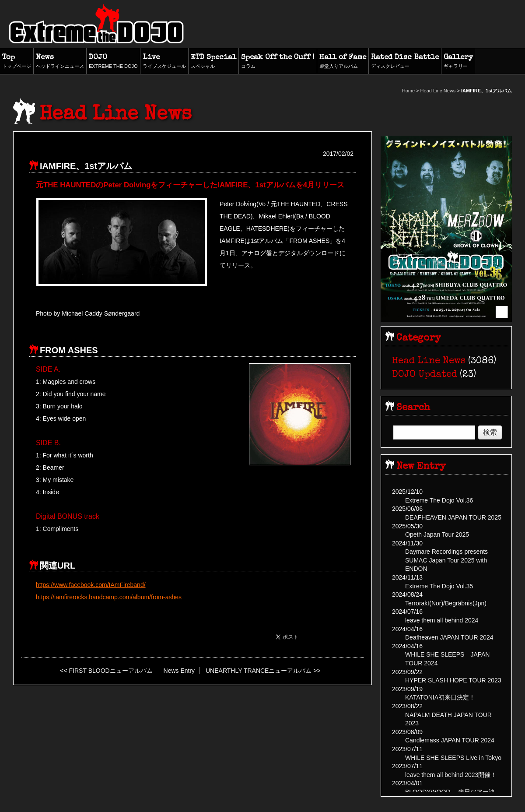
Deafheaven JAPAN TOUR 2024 (449, 637)
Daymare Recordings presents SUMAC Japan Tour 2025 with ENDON (446, 560)
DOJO (113, 62)
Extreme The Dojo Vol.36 (439, 500)
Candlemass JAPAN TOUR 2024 (450, 740)
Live (164, 62)
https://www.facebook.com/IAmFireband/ (91, 585)
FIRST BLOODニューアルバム (111, 671)
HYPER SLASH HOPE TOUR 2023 (453, 680)
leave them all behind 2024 (442, 620)
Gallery (458, 62)
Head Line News (438, 91)
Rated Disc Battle (405, 62)
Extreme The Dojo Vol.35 (439, 586)
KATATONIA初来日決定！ (440, 697)
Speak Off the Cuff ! (278, 62)
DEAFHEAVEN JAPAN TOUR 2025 (453, 517)
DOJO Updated (425, 375)
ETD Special (213, 62)
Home (408, 91)
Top (17, 62)
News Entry (179, 671)
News (60, 62)
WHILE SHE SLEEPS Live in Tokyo (453, 758)
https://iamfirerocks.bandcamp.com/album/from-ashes (109, 597)
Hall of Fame (343, 62)
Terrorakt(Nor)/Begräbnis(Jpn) (446, 603)
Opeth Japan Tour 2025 (437, 534)
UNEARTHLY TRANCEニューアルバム (259, 671)
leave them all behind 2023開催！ (451, 775)
